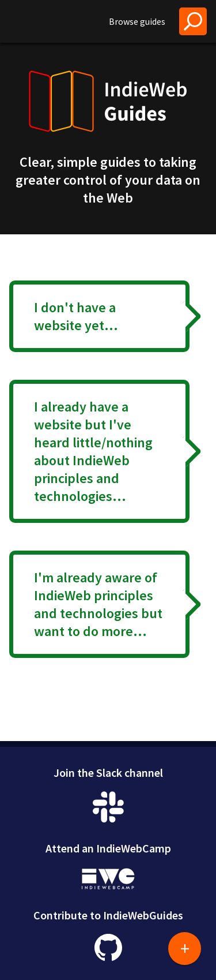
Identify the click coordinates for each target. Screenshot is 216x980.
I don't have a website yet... (76, 316)
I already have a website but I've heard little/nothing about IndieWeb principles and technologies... (93, 451)
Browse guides (137, 21)
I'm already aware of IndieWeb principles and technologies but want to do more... (98, 604)
